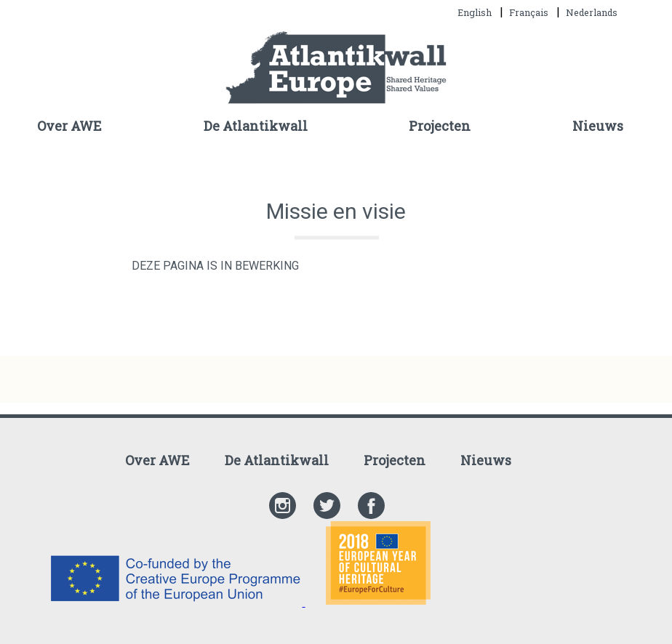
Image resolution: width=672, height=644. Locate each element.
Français (530, 12)
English (476, 12)
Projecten (440, 126)
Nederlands (592, 12)
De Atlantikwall (256, 126)
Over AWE (69, 126)
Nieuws (598, 126)
